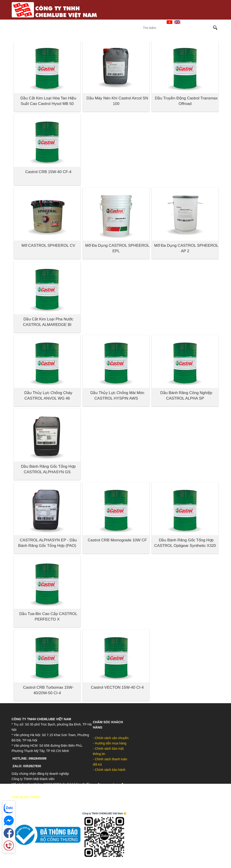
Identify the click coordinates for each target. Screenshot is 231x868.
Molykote (110, 38)
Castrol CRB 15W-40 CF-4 (48, 172)
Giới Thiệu (128, 22)
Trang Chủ (105, 22)
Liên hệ (148, 22)
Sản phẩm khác (198, 38)
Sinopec (85, 38)
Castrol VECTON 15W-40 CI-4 (117, 687)
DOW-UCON (166, 38)
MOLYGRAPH (138, 38)
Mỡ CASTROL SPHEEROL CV (48, 245)
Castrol (62, 38)
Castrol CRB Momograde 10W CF (117, 540)
